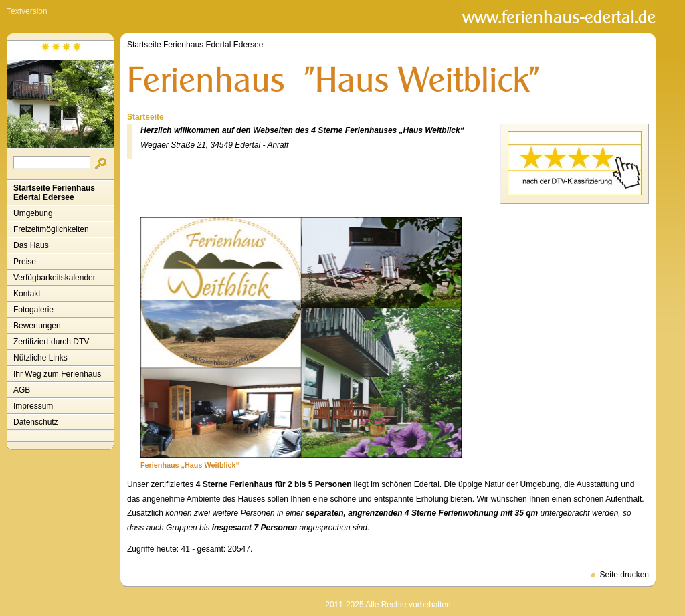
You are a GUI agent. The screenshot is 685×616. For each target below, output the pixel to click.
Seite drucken (624, 575)
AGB (22, 390)
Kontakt (27, 294)
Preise (25, 262)
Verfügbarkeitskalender (55, 278)
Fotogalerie (33, 310)
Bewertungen (37, 326)
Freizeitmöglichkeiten (51, 229)
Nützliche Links (40, 358)
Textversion (27, 11)
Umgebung (33, 213)
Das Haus (31, 245)
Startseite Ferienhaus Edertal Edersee (54, 193)
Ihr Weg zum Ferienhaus (57, 374)
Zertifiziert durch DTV (51, 342)
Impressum (33, 406)
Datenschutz (36, 422)
